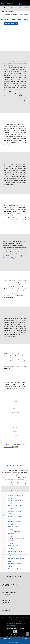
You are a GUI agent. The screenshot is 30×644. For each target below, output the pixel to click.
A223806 (10, 524)
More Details (11, 8)
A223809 (10, 536)
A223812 (10, 549)
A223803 (10, 514)
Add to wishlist (8, 638)
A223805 (10, 519)
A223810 (10, 543)
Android (17, 634)
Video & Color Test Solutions (11, 14)
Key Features (4, 8)
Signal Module (24, 14)
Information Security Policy (15, 622)
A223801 (10, 503)
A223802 (10, 509)
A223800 (10, 498)
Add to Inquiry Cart (23, 638)
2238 (9, 493)
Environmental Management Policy (15, 624)
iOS (12, 634)
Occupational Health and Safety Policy (15, 625)
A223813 (10, 556)
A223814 (10, 561)
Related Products (26, 8)
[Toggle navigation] (27, 3)
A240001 (10, 566)
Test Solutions (10, 11)
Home (3, 11)
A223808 (10, 529)
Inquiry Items (19, 8)
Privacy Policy (15, 620)
